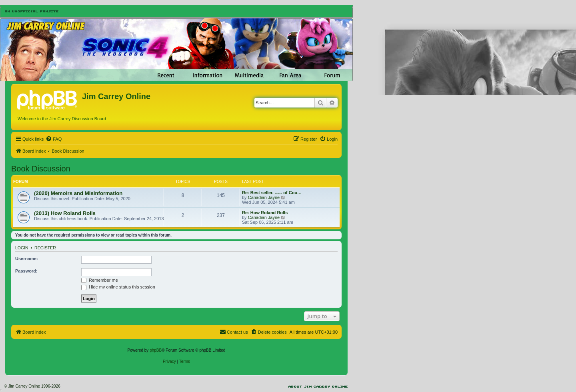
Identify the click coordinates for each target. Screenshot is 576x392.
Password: (26, 271)
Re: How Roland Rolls (265, 213)
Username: (27, 259)
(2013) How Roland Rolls (65, 213)
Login (22, 248)
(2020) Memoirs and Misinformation (78, 193)
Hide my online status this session (118, 287)
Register (45, 248)
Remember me (100, 280)
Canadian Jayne (264, 197)
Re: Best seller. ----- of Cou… (272, 193)
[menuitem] (54, 139)
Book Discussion (41, 169)
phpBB (156, 350)
